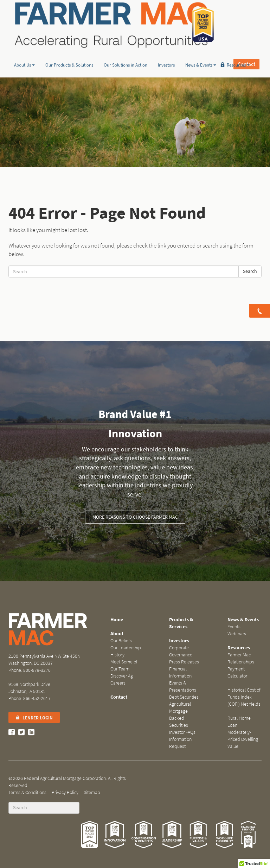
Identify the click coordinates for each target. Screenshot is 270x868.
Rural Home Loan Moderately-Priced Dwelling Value (243, 732)
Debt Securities (184, 697)
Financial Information (180, 672)
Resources (238, 54)
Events (234, 627)
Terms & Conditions (27, 792)
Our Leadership (126, 648)
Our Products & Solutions (69, 54)
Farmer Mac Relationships (241, 658)
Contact (246, 25)
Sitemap (92, 792)
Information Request (180, 743)
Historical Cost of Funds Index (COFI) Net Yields (244, 697)
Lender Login (34, 718)
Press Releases (184, 662)
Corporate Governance (181, 651)
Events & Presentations (183, 686)
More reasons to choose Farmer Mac (135, 517)
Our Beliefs (121, 641)
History (117, 655)
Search (250, 271)
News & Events (201, 54)
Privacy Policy (65, 792)
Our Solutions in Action (126, 54)
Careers (118, 683)
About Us (24, 54)
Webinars (237, 634)
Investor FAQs (182, 732)
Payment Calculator (237, 672)
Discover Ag (122, 676)
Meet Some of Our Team (124, 665)
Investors (166, 54)
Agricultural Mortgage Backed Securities (180, 715)
